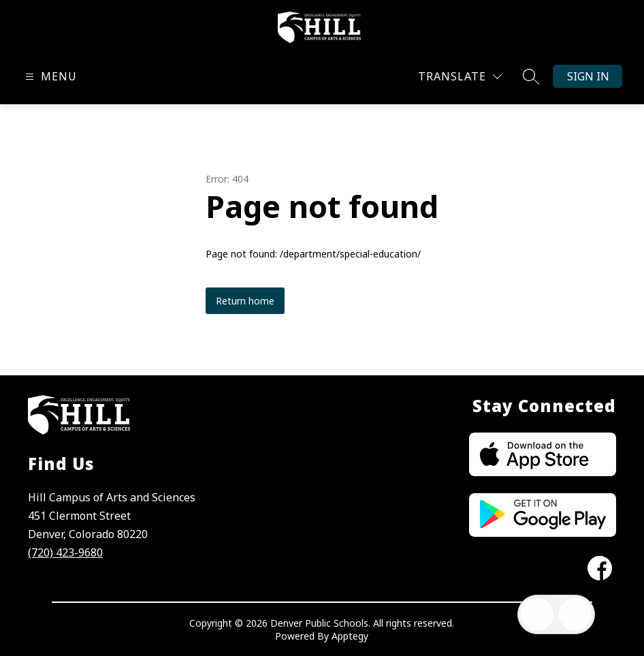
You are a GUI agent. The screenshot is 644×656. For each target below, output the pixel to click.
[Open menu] (49, 77)
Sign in (588, 76)
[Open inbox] (537, 614)
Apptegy (350, 636)
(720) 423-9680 (65, 552)
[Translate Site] (460, 77)
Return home (245, 301)
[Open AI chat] (575, 614)
